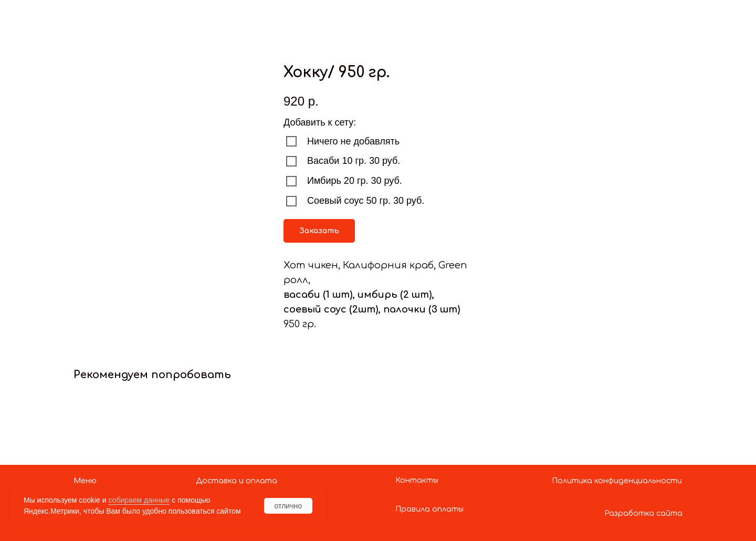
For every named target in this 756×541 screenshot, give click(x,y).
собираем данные (139, 500)
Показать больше (61, 17)
